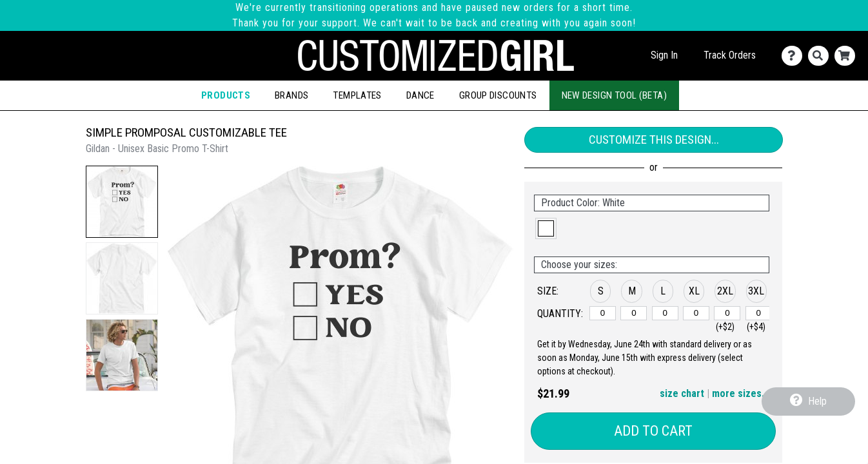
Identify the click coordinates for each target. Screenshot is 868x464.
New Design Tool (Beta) (614, 95)
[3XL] (759, 313)
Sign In (664, 55)
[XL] (696, 313)
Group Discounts (498, 95)
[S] (603, 313)
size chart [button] (682, 393)
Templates (357, 95)
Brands (291, 95)
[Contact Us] (795, 56)
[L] (665, 313)
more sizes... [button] (741, 393)
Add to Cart (653, 431)
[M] (634, 313)
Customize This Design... (654, 140)
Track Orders (730, 55)
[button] (122, 202)
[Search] (821, 56)
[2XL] (727, 313)
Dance (420, 95)
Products (226, 95)
